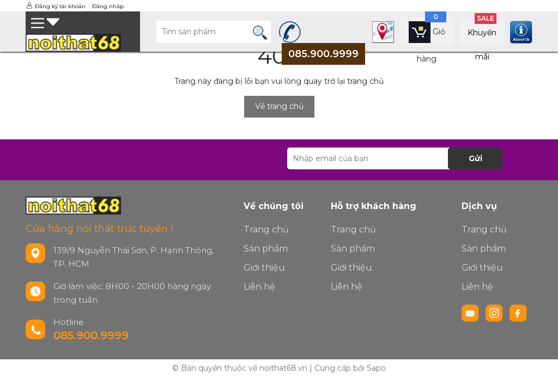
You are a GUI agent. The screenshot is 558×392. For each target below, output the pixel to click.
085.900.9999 (91, 335)
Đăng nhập (108, 6)
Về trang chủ (279, 106)
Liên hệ (259, 287)
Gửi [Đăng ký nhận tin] (475, 158)
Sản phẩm (266, 249)
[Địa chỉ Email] (395, 158)
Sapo (376, 368)
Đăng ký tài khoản (60, 6)
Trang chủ (266, 229)
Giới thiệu (264, 268)
